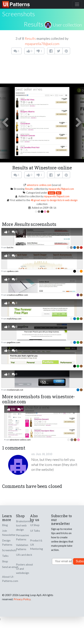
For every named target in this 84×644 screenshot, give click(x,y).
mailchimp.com (14, 319)
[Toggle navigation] (77, 4)
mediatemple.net (15, 390)
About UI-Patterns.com (10, 579)
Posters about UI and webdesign (24, 569)
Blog (5, 525)
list (59, 193)
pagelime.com (14, 342)
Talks (5, 556)
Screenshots (9, 550)
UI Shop (35, 525)
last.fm (10, 247)
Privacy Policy (22, 599)
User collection (67, 25)
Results (34, 24)
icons (52, 193)
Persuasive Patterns (22, 537)
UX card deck (24, 555)
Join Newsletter (9, 533)
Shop (5, 561)
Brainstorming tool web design (25, 525)
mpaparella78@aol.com (42, 44)
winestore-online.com (39, 185)
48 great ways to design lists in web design (54, 200)
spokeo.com (13, 271)
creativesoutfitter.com (17, 295)
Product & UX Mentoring (37, 544)
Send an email (10, 567)
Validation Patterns (22, 547)
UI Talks (35, 531)
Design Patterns (7, 542)
